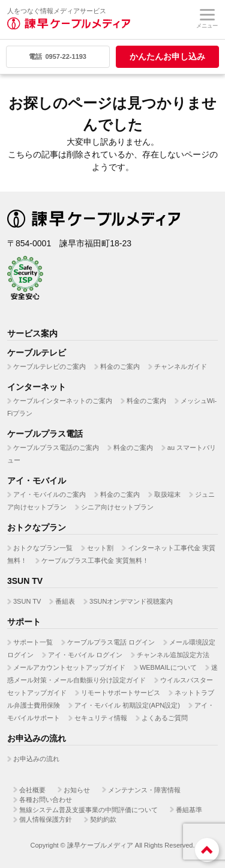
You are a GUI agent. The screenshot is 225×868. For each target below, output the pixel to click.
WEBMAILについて (168, 667)
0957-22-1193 (58, 56)
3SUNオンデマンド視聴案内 (131, 601)
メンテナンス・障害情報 (144, 790)
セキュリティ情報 (101, 718)
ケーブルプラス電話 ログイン (111, 642)
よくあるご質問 (165, 718)
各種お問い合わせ (46, 800)
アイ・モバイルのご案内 (49, 494)
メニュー (207, 19)
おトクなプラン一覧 (43, 548)
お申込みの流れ (36, 759)
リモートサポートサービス (121, 693)
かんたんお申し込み (167, 56)
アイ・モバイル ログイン (85, 655)
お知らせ (77, 790)
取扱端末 (167, 494)
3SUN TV (27, 601)
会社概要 (32, 790)
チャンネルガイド (181, 366)
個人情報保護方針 (46, 819)
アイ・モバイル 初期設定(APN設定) (127, 705)
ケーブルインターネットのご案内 (63, 401)
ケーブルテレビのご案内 (49, 366)
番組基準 (189, 810)
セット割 (100, 548)
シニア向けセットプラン (117, 507)
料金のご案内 (120, 366)
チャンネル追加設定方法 (173, 655)
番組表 (65, 601)
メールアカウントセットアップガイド (69, 667)
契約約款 (103, 819)
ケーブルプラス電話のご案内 (56, 448)
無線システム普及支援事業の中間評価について (88, 810)
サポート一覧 (33, 642)
